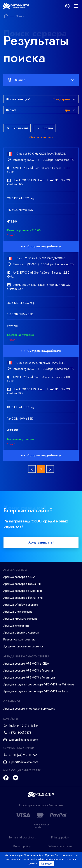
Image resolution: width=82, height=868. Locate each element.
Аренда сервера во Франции (23, 591)
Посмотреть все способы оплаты (41, 805)
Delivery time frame (60, 846)
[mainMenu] (76, 6)
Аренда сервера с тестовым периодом (29, 708)
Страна (45, 128)
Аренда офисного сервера (21, 632)
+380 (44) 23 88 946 (23, 755)
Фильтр (41, 80)
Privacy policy (60, 837)
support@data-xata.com (23, 740)
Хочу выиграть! (41, 542)
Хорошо (46, 864)
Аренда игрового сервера (20, 619)
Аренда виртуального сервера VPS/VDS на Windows (39, 684)
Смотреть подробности (41, 246)
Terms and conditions (22, 837)
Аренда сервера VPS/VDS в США (26, 663)
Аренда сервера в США (19, 577)
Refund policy (22, 846)
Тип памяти (17, 128)
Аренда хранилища (16, 625)
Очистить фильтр (41, 137)
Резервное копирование (19, 639)
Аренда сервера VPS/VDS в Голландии (30, 677)
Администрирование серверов (23, 646)
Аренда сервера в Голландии (23, 598)
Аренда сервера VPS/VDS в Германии (29, 670)
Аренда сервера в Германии (22, 584)
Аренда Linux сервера (18, 612)
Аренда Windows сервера (21, 605)
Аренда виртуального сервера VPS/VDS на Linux (36, 691)
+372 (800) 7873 (20, 733)
